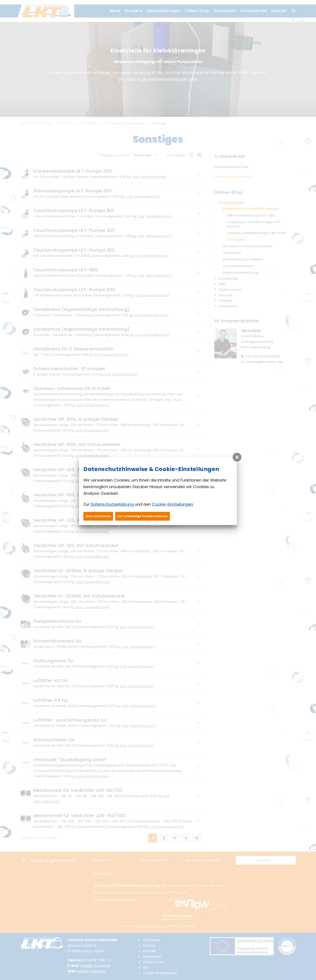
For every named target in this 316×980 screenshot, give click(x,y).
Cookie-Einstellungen (172, 504)
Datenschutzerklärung (112, 504)
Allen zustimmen (98, 516)
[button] (237, 457)
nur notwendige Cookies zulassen (143, 516)
